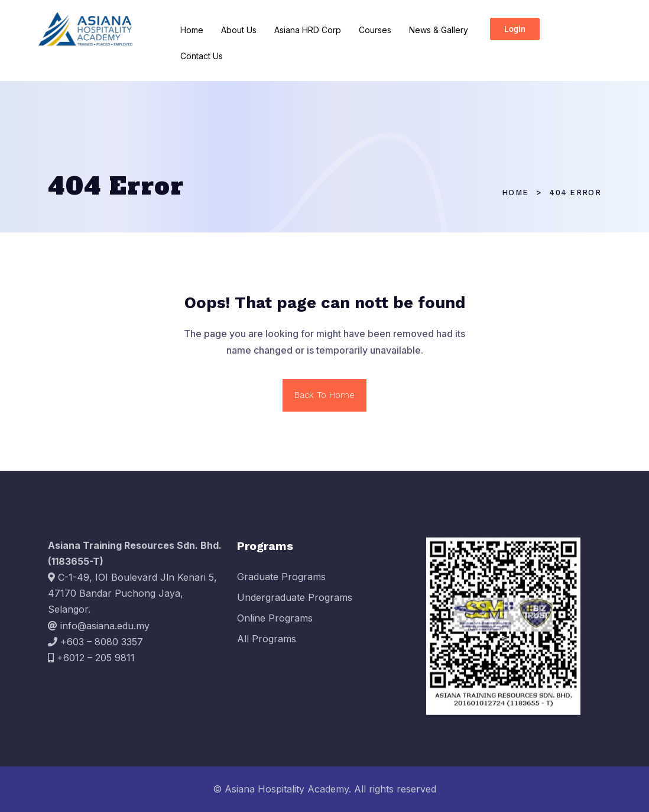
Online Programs (275, 623)
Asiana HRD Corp (308, 30)
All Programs (267, 644)
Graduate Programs (281, 581)
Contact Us (202, 56)
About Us (239, 30)
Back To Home (324, 395)
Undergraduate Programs (295, 602)
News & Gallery (439, 30)
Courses (375, 30)
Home (192, 30)
